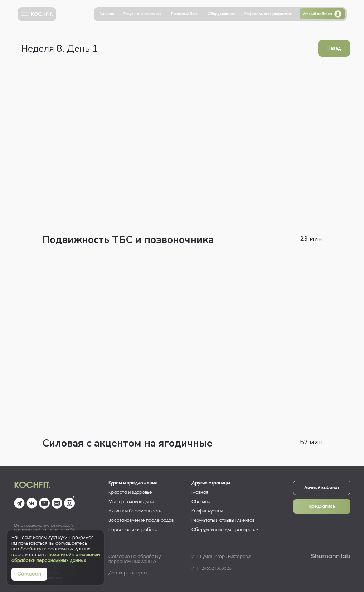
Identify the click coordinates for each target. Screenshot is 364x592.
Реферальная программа (268, 14)
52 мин (311, 442)
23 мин (311, 239)
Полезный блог (185, 14)
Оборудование (221, 14)
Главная (107, 14)
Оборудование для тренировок (225, 530)
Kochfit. (32, 486)
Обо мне (201, 502)
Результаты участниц (142, 14)
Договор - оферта (128, 573)
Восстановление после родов (141, 520)
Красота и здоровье (130, 492)
